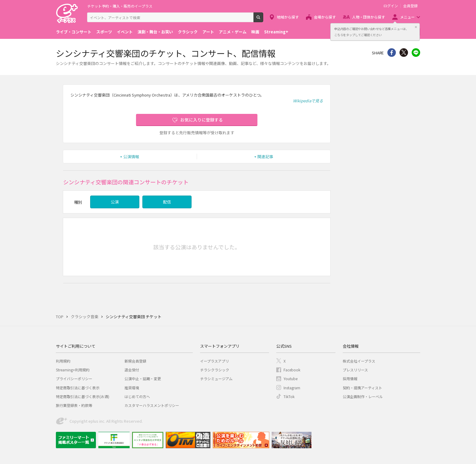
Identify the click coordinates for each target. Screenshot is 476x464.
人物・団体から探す (369, 17)
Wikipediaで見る (308, 101)
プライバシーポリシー (74, 379)
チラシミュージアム (216, 379)
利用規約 (63, 361)
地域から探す (288, 17)
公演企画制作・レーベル (363, 396)
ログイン (391, 6)
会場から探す (325, 17)
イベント (125, 32)
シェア (392, 53)
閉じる (416, 27)
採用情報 (350, 379)
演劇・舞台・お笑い (155, 32)
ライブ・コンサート (74, 32)
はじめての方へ (137, 396)
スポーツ (104, 32)
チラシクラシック (215, 370)
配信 (167, 202)
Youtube (291, 379)
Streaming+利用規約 (73, 370)
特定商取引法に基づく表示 (78, 388)
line (416, 53)
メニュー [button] (407, 17)
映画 (255, 32)
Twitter (404, 53)
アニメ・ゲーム (233, 32)
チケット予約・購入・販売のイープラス (120, 6)
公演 (115, 202)
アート (208, 32)
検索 (263, 20)
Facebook (292, 370)
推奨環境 (132, 388)
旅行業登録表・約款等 (74, 405)
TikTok (289, 396)
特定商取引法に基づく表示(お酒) (83, 396)
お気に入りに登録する (202, 120)
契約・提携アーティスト (362, 388)
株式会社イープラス (359, 361)
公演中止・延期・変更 (143, 379)
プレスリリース (355, 370)
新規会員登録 (135, 361)
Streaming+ (276, 32)
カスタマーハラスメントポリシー (152, 405)
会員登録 (410, 6)
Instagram (292, 388)
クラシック (188, 32)
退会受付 (132, 370)
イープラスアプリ (214, 361)
